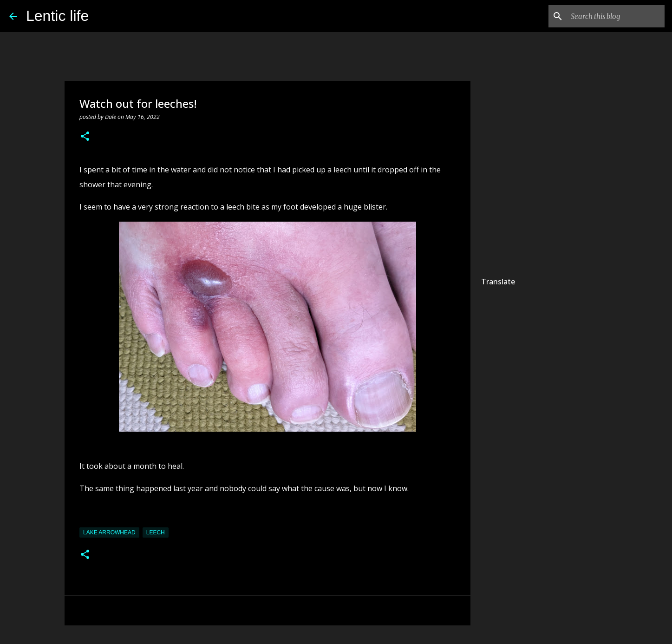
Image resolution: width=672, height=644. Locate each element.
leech (156, 532)
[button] (85, 137)
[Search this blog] (616, 16)
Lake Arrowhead (109, 532)
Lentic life (57, 16)
